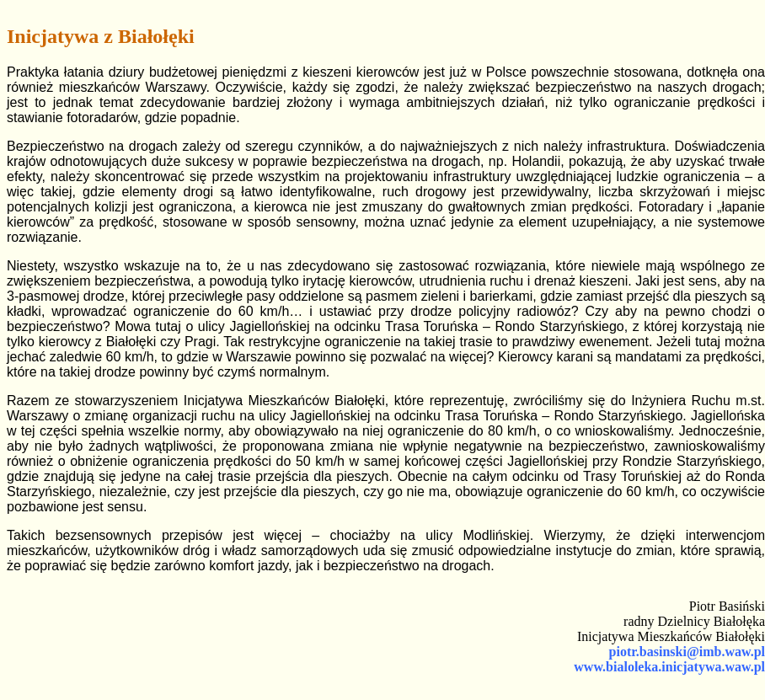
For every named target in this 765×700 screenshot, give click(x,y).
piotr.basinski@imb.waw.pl (687, 652)
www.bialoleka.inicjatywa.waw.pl (669, 667)
